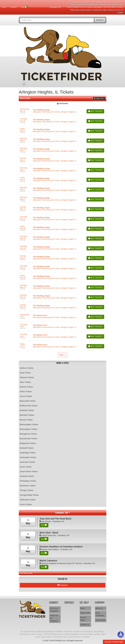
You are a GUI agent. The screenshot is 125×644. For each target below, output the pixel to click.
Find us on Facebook (54, 610)
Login (4, 7)
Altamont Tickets (27, 377)
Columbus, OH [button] (62, 513)
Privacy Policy (83, 619)
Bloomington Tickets (29, 429)
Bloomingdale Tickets (29, 424)
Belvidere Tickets (27, 415)
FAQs (83, 608)
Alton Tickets (25, 382)
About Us (99, 608)
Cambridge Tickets (28, 453)
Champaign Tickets (28, 481)
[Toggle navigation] (24, 84)
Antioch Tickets (26, 387)
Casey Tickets (26, 467)
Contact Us (55, 7)
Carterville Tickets (27, 462)
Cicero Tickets (26, 504)
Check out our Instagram (54, 618)
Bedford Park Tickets (29, 406)
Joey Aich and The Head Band (55, 519)
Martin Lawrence (48, 561)
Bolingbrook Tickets (28, 434)
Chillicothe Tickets (28, 500)
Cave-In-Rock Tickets (29, 471)
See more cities (26, 573)
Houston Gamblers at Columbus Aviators (61, 547)
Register (14, 7)
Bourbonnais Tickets (29, 439)
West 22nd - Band (49, 533)
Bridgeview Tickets (28, 443)
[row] (63, 111)
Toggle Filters (99, 98)
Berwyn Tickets (26, 420)
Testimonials (100, 620)
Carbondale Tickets (28, 457)
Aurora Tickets (26, 396)
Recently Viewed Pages (114, 642)
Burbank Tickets (27, 448)
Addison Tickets (27, 368)
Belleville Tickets (27, 410)
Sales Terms (85, 613)
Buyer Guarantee (100, 614)
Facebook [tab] (62, 585)
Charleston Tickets (28, 486)
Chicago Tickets (27, 490)
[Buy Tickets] (95, 111)
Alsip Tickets (25, 373)
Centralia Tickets (27, 476)
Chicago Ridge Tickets (29, 495)
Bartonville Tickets (28, 401)
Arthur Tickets (26, 392)
